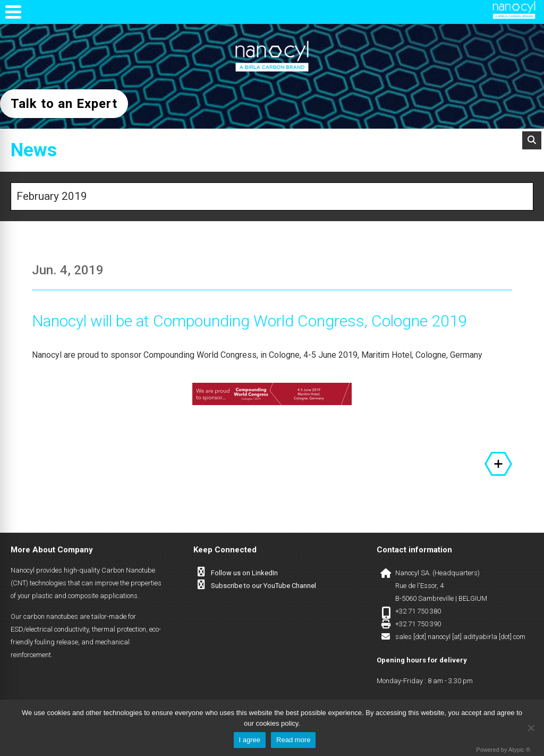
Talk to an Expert (64, 104)
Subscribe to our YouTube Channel (263, 586)
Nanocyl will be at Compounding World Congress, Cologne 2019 (250, 321)
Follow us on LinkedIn (244, 573)
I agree (250, 740)
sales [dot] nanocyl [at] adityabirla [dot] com (460, 637)
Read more (293, 740)
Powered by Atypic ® (503, 750)
